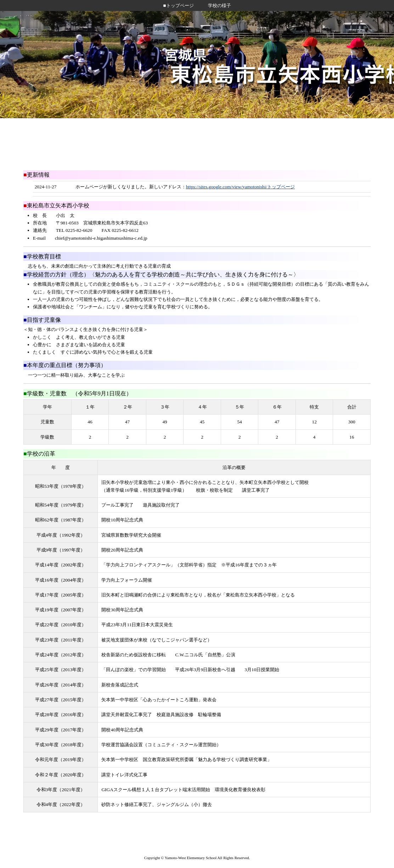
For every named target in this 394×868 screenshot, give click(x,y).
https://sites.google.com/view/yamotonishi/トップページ (241, 187)
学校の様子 (219, 5)
